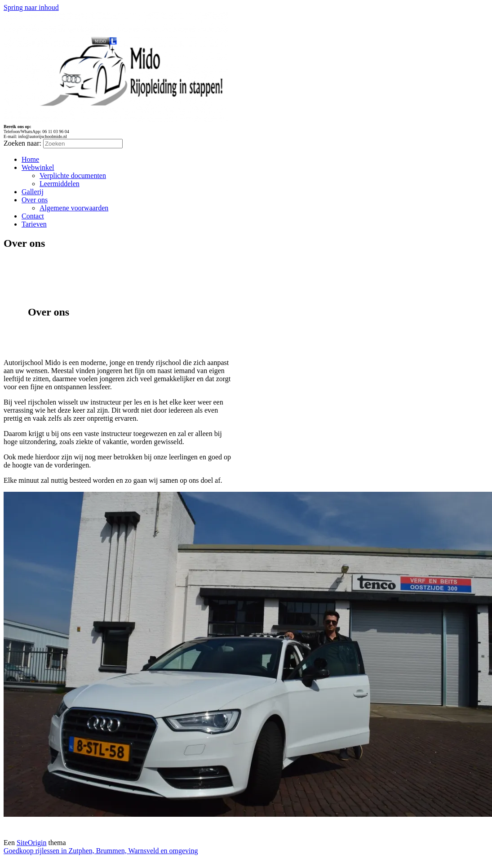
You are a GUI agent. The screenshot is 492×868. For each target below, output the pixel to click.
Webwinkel (38, 167)
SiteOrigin (32, 843)
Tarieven (34, 224)
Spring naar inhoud (31, 7)
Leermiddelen (60, 184)
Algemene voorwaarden (74, 208)
